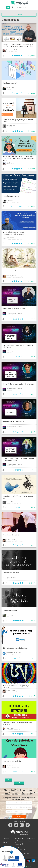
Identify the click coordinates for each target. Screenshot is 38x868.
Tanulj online (32, 841)
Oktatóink (6, 843)
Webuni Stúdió (19, 845)
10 (33, 780)
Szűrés (19, 15)
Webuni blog (19, 843)
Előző (9, 780)
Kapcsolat (6, 841)
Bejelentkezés (22, 7)
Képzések (32, 843)
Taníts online (19, 841)
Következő (19, 783)
